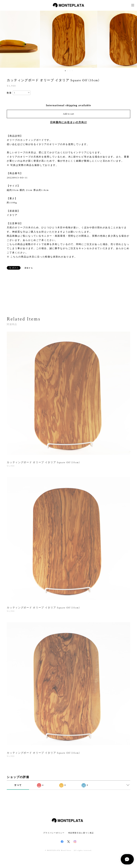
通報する (29, 268)
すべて (18, 785)
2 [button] (68, 71)
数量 (9, 93)
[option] (68, 39)
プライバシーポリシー (54, 833)
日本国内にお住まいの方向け (69, 122)
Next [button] (132, 39)
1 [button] (65, 71)
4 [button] (72, 71)
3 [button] (70, 71)
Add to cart (68, 114)
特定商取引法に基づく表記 (81, 833)
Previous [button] (5, 39)
